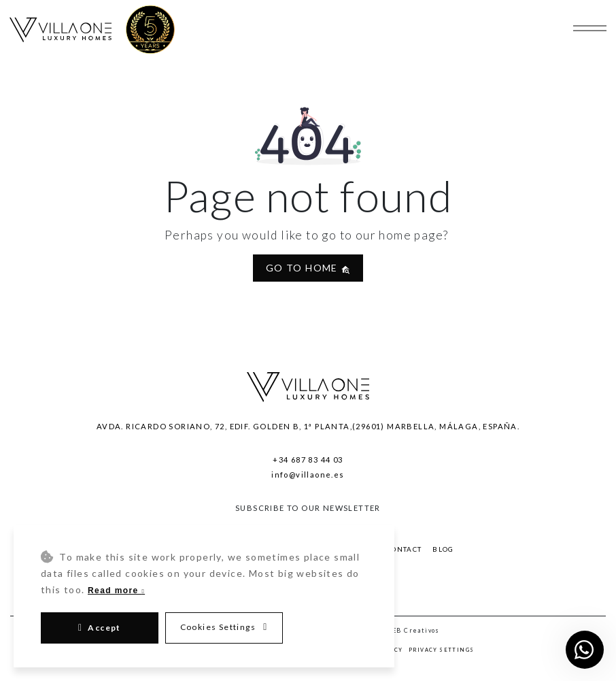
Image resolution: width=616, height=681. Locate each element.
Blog (443, 550)
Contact (404, 550)
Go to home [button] (308, 268)
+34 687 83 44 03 (308, 460)
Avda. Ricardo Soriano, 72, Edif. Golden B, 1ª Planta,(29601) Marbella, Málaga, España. (308, 426)
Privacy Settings (441, 650)
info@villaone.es (308, 475)
